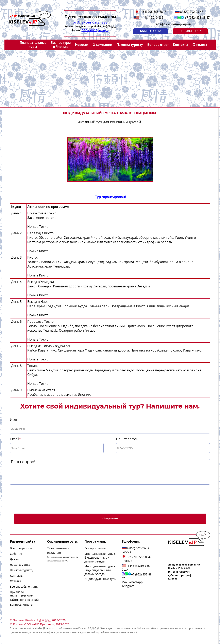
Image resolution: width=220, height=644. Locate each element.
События (16, 554)
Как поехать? (151, 31)
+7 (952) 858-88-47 (192, 18)
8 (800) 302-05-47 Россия (136, 550)
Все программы (21, 548)
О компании (102, 45)
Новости (82, 45)
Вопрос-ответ (158, 45)
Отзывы (200, 45)
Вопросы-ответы (22, 605)
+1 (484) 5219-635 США (136, 568)
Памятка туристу (130, 45)
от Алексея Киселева (90, 22)
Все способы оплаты (24, 586)
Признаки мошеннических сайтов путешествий (24, 596)
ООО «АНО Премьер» (95, 30)
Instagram (63, 556)
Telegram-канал (58, 548)
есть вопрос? (190, 31)
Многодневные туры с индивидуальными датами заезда (100, 570)
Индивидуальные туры (100, 579)
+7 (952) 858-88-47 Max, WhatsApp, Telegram (137, 580)
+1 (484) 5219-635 (149, 18)
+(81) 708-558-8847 (150, 12)
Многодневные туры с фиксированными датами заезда (100, 557)
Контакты (181, 45)
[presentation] (110, 499)
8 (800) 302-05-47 (189, 12)
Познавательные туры (33, 45)
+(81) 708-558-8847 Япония (137, 559)
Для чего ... (18, 559)
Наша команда (20, 565)
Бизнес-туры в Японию (61, 45)
